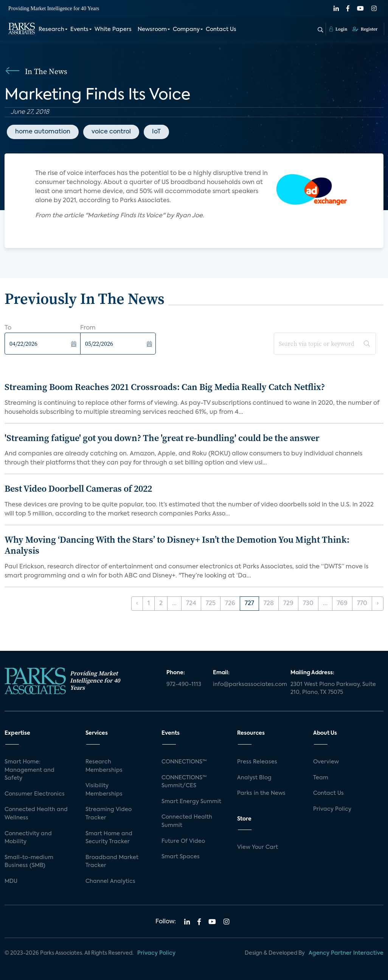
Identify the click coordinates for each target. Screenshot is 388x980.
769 (342, 604)
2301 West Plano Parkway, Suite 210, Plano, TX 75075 (333, 689)
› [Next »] (378, 604)
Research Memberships (104, 766)
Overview (326, 762)
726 (230, 604)
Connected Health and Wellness (36, 814)
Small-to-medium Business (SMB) (29, 862)
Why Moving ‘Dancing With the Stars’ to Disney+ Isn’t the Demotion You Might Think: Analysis (177, 545)
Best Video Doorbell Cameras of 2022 (78, 488)
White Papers (113, 29)
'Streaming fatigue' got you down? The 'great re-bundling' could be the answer (162, 438)
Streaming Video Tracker (109, 814)
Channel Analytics (110, 881)
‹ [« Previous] (137, 604)
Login (338, 29)
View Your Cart (258, 847)
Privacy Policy (332, 809)
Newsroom (152, 29)
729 (288, 604)
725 (211, 604)
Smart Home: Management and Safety (29, 770)
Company (186, 29)
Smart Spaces (181, 857)
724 (191, 604)
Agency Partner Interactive (346, 953)
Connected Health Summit (187, 821)
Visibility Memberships (104, 790)
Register (365, 29)
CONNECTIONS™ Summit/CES (184, 782)
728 (269, 604)
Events (79, 29)
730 (308, 604)
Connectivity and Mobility (28, 838)
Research (51, 29)
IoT (156, 132)
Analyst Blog (254, 778)
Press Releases (257, 762)
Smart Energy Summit (191, 802)
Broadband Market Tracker (112, 862)
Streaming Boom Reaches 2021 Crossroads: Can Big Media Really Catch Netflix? (165, 387)
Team (321, 778)
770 (362, 604)
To (8, 328)
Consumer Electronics (35, 794)
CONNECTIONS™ (184, 762)
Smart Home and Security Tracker (109, 838)
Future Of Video (183, 841)
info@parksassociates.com (247, 684)
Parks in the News (261, 793)
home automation (43, 132)
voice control (111, 132)
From (88, 328)
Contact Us (221, 29)
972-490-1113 (184, 684)
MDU (11, 881)
